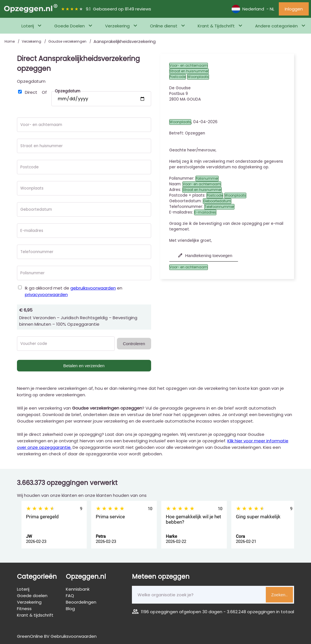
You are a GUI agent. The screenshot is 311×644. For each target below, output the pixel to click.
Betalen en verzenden (84, 366)
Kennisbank (78, 589)
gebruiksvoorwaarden (93, 288)
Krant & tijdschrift (35, 615)
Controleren (134, 344)
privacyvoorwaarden (46, 294)
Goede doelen (32, 596)
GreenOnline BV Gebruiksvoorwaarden (57, 636)
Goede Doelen (69, 26)
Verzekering (117, 26)
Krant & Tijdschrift (216, 26)
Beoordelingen (81, 602)
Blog (70, 609)
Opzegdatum (31, 81)
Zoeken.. (279, 595)
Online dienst (164, 26)
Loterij (28, 26)
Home (10, 41)
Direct (31, 92)
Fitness (24, 609)
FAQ (70, 596)
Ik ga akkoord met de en (74, 291)
